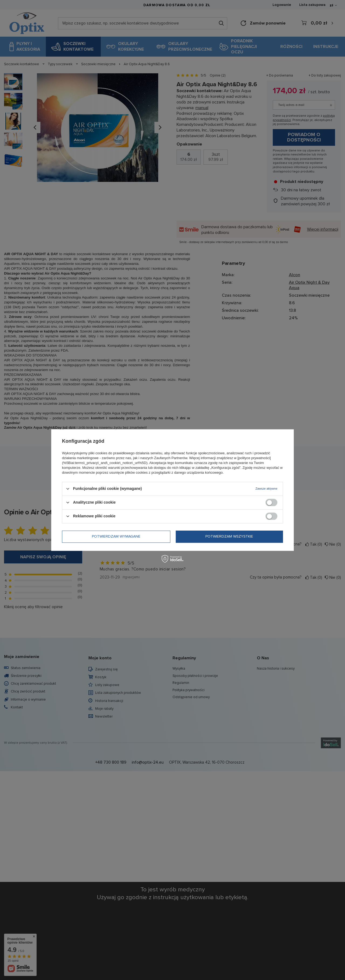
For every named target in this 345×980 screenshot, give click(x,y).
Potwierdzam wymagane (116, 536)
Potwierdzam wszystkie (229, 536)
